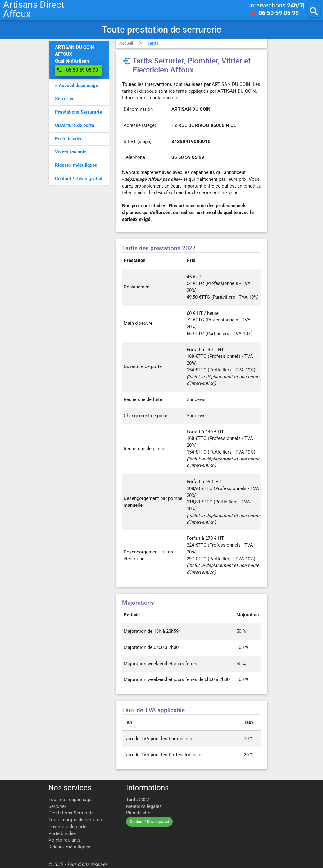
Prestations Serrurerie (71, 813)
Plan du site (138, 813)
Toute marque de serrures (75, 820)
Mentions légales (144, 807)
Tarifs (153, 43)
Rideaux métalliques (69, 847)
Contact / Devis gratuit (149, 821)
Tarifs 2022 (138, 800)
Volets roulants (64, 840)
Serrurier (57, 807)
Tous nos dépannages (71, 800)
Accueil (126, 43)
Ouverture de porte (68, 827)
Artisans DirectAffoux (34, 9)
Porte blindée (62, 834)
